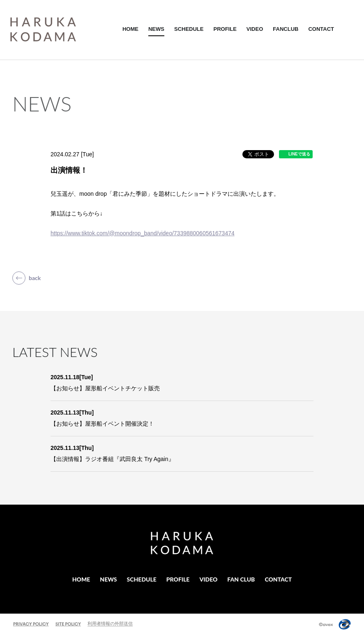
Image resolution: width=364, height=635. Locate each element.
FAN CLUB (241, 579)
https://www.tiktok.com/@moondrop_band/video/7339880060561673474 (143, 233)
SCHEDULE (189, 29)
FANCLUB (286, 29)
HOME (130, 29)
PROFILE (225, 29)
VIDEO (255, 29)
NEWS (156, 29)
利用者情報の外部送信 (110, 623)
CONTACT (321, 29)
